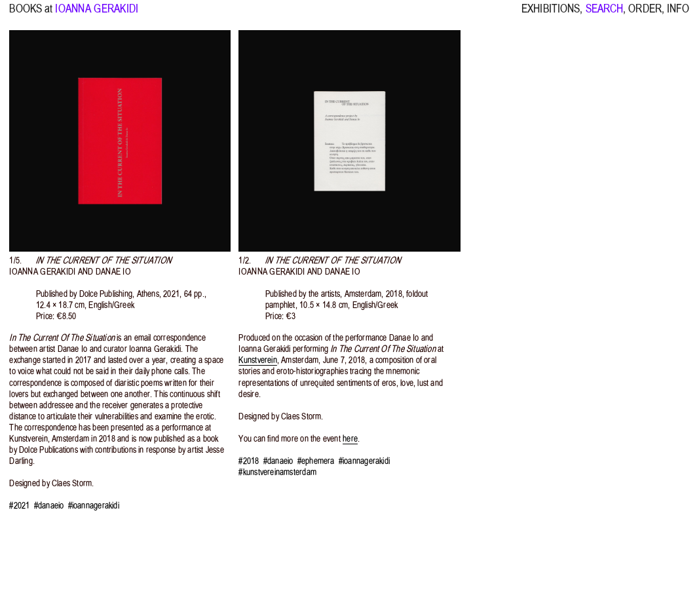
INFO (678, 14)
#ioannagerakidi (94, 506)
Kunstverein (257, 360)
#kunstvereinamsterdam (277, 472)
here (350, 439)
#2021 (19, 506)
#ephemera (316, 461)
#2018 (249, 461)
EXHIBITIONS (551, 14)
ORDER (645, 14)
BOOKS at (31, 14)
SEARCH (605, 14)
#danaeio (49, 506)
